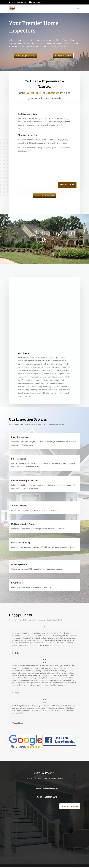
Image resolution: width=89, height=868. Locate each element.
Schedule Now (67, 186)
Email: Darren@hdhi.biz (47, 790)
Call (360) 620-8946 (19, 2)
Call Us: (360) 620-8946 (47, 798)
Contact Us (53, 94)
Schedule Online (63, 56)
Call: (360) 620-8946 (26, 56)
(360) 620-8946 (33, 94)
